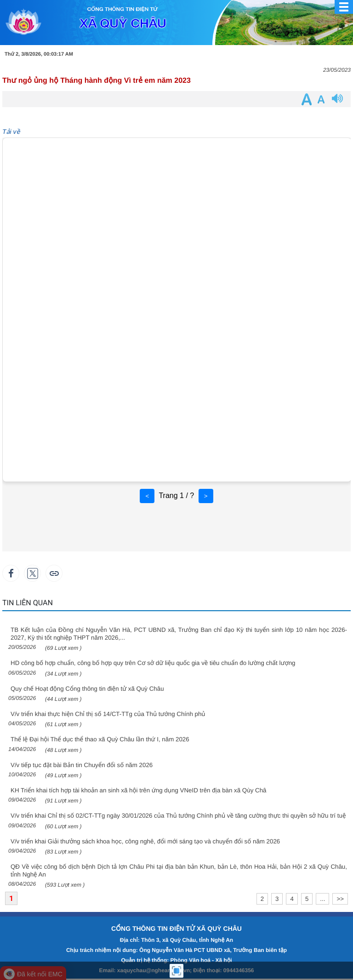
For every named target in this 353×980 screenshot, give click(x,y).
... (322, 899)
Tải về (11, 132)
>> (340, 899)
